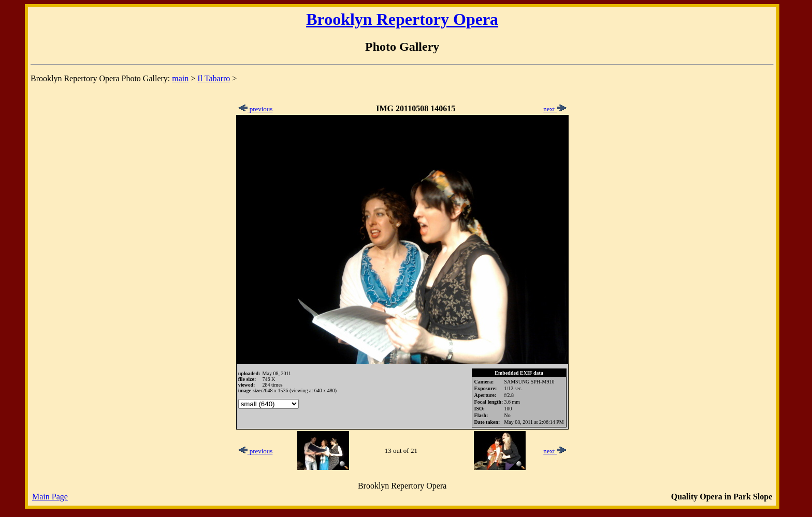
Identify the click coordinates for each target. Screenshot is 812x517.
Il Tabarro (214, 78)
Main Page (50, 497)
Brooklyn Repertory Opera (402, 19)
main (180, 78)
